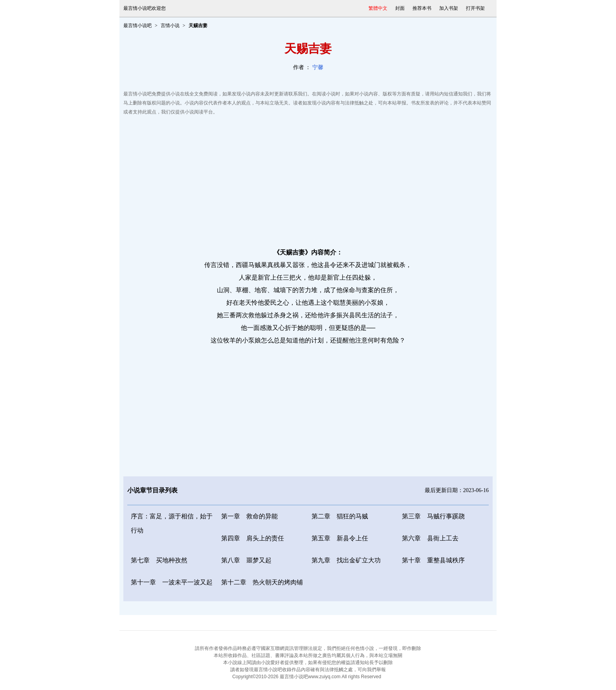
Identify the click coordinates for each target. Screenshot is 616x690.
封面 (400, 8)
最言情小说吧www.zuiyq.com (310, 677)
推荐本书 (422, 8)
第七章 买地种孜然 (159, 560)
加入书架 (449, 8)
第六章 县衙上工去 (430, 538)
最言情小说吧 (137, 26)
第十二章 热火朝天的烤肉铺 (262, 582)
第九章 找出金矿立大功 (346, 560)
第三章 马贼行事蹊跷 (433, 516)
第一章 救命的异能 (249, 516)
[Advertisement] (308, 179)
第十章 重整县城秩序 (433, 560)
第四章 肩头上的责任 (253, 538)
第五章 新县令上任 (340, 538)
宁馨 (318, 67)
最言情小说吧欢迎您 (145, 8)
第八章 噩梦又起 (246, 560)
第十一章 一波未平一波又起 (172, 582)
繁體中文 (378, 8)
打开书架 (475, 8)
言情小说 (170, 26)
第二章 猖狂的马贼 (340, 516)
